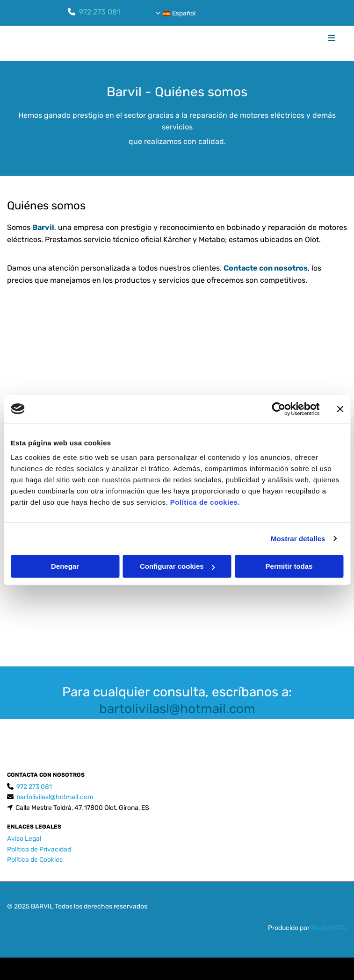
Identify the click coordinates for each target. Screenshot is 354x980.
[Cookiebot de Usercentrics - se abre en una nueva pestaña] (278, 409)
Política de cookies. (205, 502)
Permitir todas (289, 566)
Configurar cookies (177, 566)
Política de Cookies (35, 860)
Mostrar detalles (298, 539)
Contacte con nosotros (266, 268)
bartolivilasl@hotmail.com (177, 709)
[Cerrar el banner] (340, 409)
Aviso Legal (24, 839)
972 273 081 (100, 12)
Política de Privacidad (39, 849)
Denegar (65, 566)
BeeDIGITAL (329, 928)
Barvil (43, 227)
